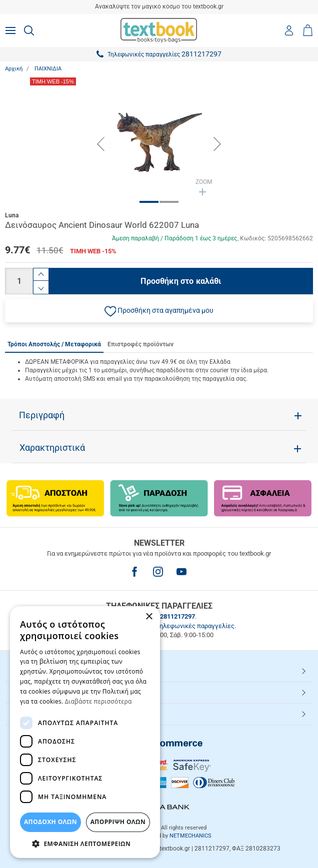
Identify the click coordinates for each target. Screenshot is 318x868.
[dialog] (85, 732)
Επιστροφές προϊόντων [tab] (140, 344)
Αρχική (14, 69)
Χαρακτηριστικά (52, 448)
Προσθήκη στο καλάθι (181, 281)
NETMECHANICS (190, 836)
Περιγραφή (42, 415)
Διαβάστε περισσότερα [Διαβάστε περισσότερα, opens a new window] (98, 701)
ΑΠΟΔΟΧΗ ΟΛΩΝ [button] (50, 822)
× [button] (149, 617)
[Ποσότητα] (19, 281)
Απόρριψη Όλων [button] (118, 822)
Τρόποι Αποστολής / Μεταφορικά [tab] (54, 344)
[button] (159, 311)
